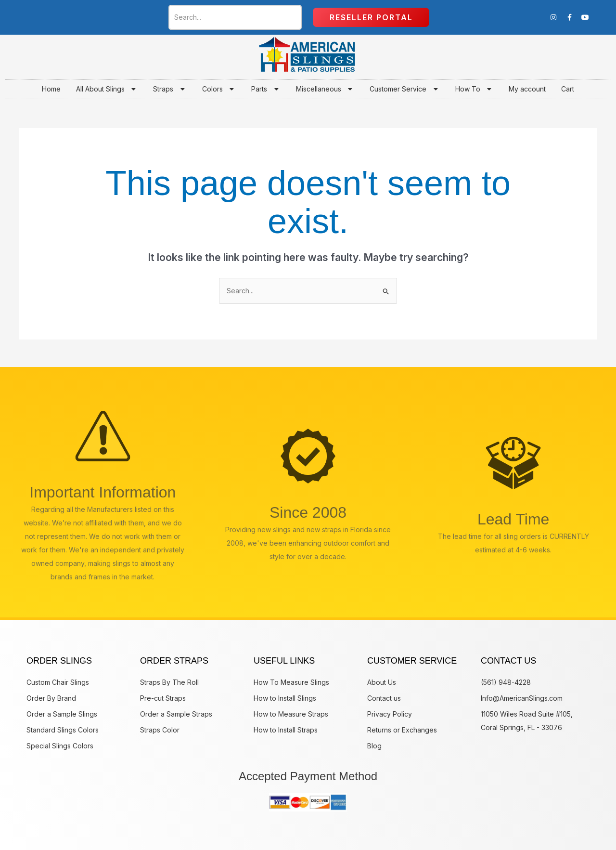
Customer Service (405, 89)
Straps (170, 89)
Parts (266, 89)
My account (527, 89)
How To (475, 89)
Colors (219, 89)
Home (51, 89)
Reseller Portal (371, 17)
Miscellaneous (325, 89)
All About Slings (107, 89)
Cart (568, 89)
